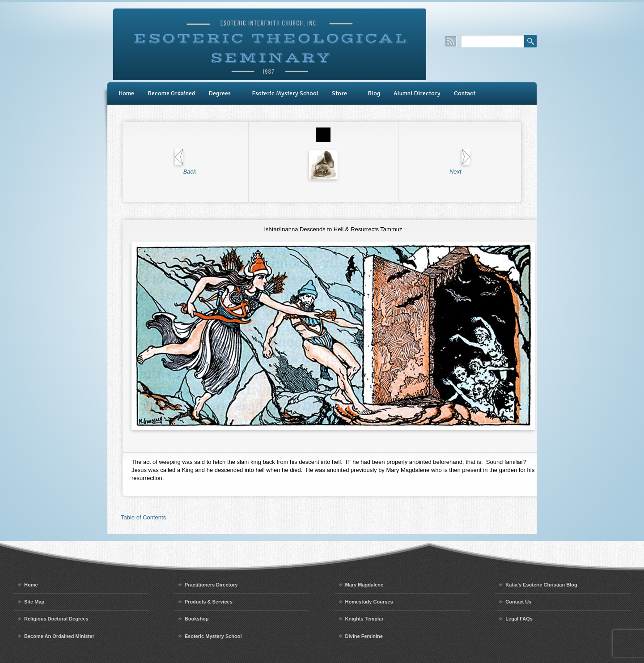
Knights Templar (364, 619)
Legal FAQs (519, 619)
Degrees (220, 93)
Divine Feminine (364, 636)
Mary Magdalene (364, 585)
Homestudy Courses (369, 602)
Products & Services (209, 602)
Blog (374, 93)
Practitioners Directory (211, 585)
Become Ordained (171, 93)
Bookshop (197, 619)
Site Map (34, 602)
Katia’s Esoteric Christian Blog (541, 585)
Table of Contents (143, 517)
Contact (465, 93)
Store (339, 93)
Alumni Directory (417, 93)
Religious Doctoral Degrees (56, 619)
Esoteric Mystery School (285, 93)
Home (126, 93)
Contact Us (518, 602)
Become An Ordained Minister (59, 636)
